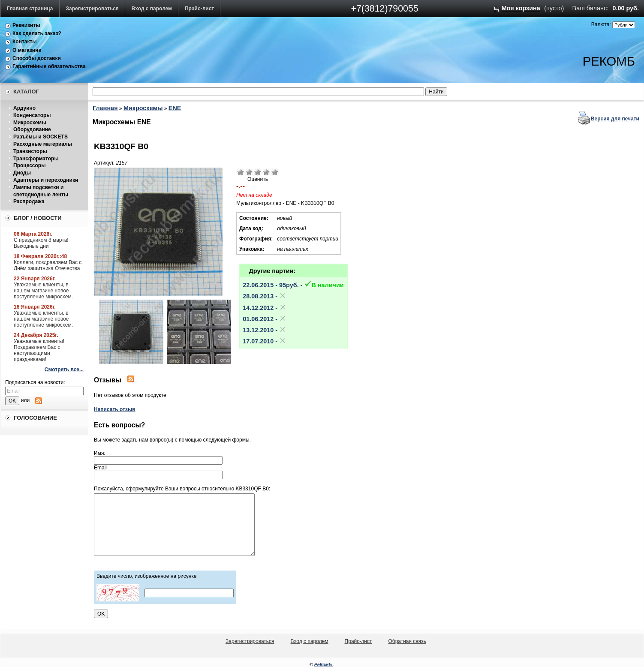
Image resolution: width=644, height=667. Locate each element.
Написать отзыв (115, 409)
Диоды (22, 173)
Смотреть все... (64, 370)
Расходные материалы (43, 144)
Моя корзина (521, 8)
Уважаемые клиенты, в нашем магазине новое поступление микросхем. (43, 291)
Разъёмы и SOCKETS (41, 137)
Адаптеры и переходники (46, 180)
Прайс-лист (199, 9)
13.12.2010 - (265, 330)
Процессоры (29, 165)
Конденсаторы (32, 115)
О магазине (27, 50)
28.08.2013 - (265, 296)
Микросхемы (30, 123)
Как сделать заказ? (37, 33)
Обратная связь (407, 641)
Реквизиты (26, 25)
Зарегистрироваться (92, 9)
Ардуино (24, 108)
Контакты (25, 42)
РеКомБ (324, 664)
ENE (175, 108)
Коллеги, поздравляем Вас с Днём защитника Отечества (48, 265)
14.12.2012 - (265, 308)
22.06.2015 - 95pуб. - (293, 285)
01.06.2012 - (265, 319)
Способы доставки (37, 58)
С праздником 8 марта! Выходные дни (41, 243)
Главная (105, 108)
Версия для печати (615, 119)
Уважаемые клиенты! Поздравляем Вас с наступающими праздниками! (39, 350)
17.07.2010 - (265, 341)
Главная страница (30, 9)
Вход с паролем (152, 9)
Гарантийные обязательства (49, 66)
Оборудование (32, 129)
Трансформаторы (36, 159)
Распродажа (29, 201)
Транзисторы (30, 151)
